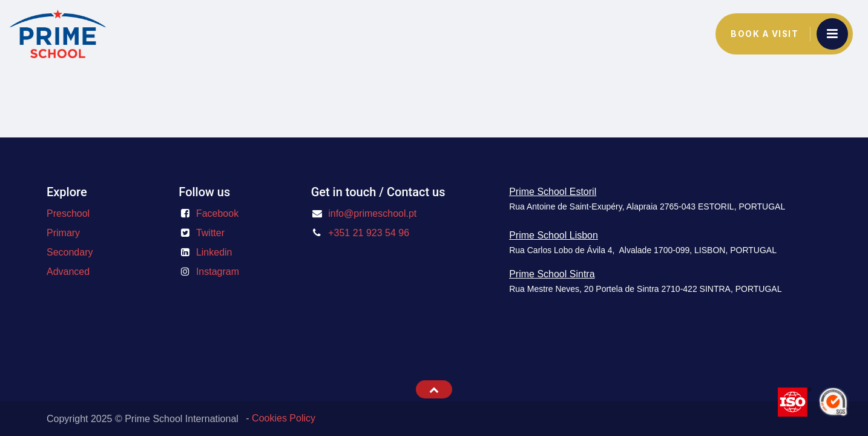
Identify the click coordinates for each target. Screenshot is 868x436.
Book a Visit (764, 34)
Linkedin (214, 252)
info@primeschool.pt (372, 213)
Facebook (217, 213)
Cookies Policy (284, 418)
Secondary (70, 252)
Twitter (210, 233)
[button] (434, 389)
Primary (63, 233)
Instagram (218, 272)
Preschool (68, 213)
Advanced (68, 272)
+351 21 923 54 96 (369, 233)
